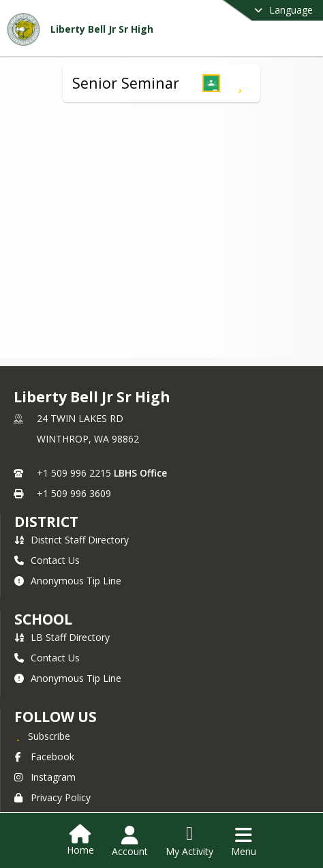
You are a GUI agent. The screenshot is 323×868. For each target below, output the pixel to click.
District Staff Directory (72, 540)
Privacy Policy (52, 797)
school (43, 619)
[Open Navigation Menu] (244, 841)
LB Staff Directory (62, 637)
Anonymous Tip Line (68, 581)
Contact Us (47, 560)
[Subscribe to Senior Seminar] (240, 83)
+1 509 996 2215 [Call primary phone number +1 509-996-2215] (74, 473)
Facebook (44, 757)
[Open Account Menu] (130, 841)
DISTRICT (46, 522)
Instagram (45, 777)
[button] (211, 83)
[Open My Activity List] (189, 841)
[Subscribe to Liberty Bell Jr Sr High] (42, 736)
